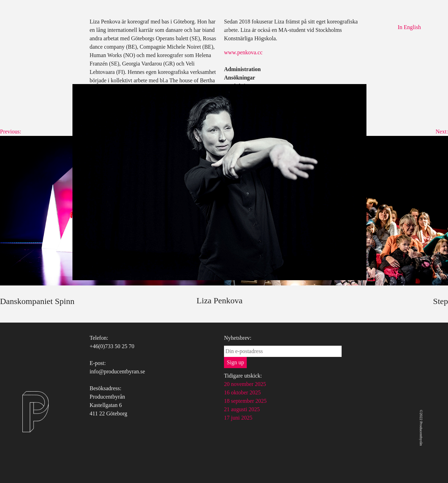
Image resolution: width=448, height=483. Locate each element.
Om (176, 27)
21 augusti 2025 (242, 409)
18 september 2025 (245, 401)
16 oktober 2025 (242, 392)
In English (409, 27)
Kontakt (260, 27)
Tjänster (200, 27)
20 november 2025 (245, 384)
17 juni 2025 (238, 418)
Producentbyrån (37, 27)
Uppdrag (230, 27)
